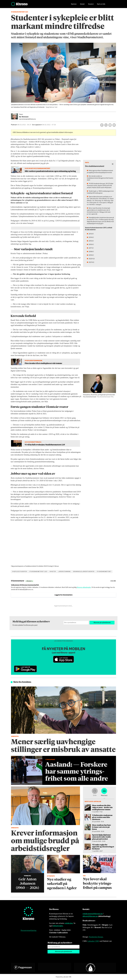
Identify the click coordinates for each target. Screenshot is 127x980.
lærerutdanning (64, 572)
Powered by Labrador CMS (63, 977)
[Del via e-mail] (114, 125)
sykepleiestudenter (20, 572)
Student (91, 5)
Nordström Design (96, 937)
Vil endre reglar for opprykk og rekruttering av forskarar (103, 847)
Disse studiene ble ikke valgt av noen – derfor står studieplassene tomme (102, 807)
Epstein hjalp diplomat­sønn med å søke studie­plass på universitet (102, 837)
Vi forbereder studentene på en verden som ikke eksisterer (102, 817)
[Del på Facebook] (102, 125)
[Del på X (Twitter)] (106, 125)
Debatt (82, 5)
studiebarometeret (104, 572)
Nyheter (74, 5)
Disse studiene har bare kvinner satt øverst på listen (102, 827)
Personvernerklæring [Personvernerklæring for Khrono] (28, 930)
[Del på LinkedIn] (110, 125)
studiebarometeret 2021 (38, 572)
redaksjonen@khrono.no (93, 914)
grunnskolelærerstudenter (84, 572)
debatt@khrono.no (90, 916)
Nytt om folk (101, 5)
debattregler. (58, 926)
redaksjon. (69, 923)
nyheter (53, 572)
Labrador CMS (93, 941)
